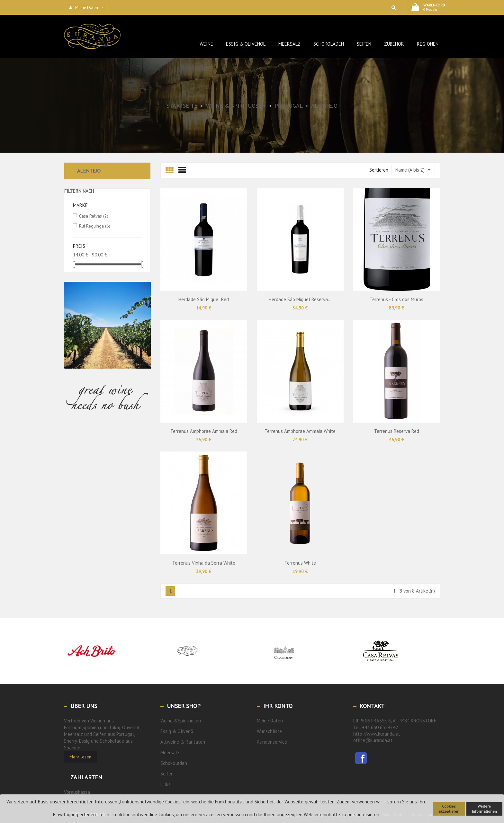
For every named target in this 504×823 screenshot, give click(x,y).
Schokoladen (174, 763)
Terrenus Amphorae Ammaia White (300, 431)
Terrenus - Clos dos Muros (396, 299)
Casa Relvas (94, 216)
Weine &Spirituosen (181, 721)
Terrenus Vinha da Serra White (204, 563)
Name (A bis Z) (413, 170)
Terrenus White (300, 563)
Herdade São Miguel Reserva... (300, 299)
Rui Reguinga (95, 226)
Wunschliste (269, 731)
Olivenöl (186, 731)
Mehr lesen (80, 757)
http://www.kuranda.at (377, 734)
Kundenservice (272, 742)
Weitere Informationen (484, 809)
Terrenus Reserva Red (397, 431)
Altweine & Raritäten (183, 742)
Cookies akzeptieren (449, 809)
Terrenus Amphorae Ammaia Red (204, 431)
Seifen (167, 774)
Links (166, 784)
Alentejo (89, 171)
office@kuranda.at (373, 740)
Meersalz (170, 752)
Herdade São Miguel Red (204, 299)
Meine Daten (270, 721)
